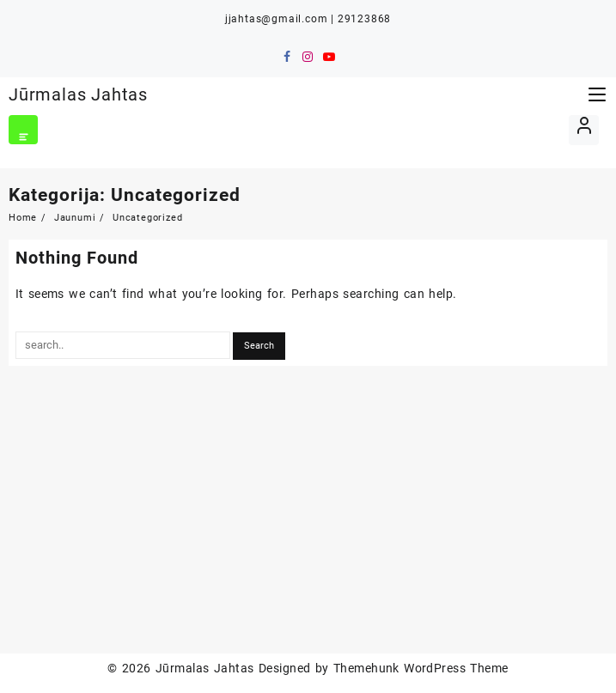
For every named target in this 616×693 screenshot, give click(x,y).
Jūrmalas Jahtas (78, 94)
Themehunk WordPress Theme (421, 668)
